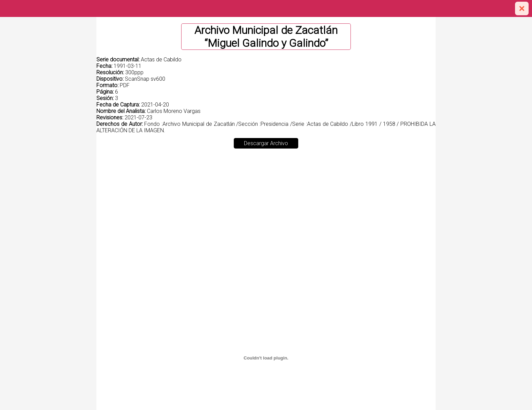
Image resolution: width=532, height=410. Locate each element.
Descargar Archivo (266, 143)
